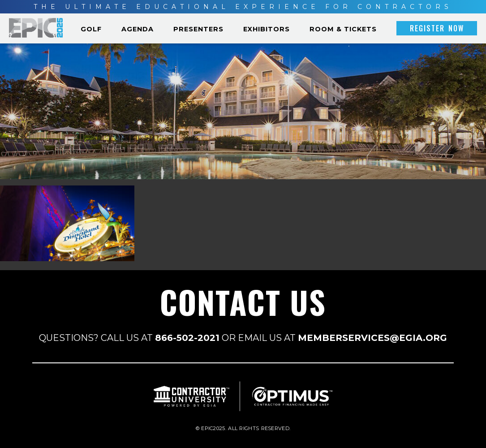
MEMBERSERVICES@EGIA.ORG (372, 338)
